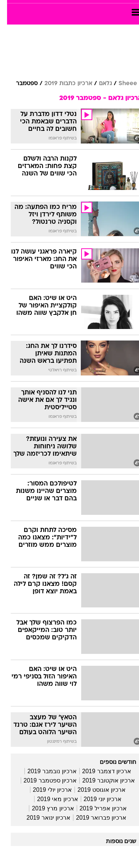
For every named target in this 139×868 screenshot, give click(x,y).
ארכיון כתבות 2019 (61, 84)
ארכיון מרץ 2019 (46, 808)
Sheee (121, 84)
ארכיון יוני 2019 (96, 799)
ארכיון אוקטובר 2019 (102, 780)
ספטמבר (20, 84)
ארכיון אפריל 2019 (96, 808)
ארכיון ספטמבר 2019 (43, 780)
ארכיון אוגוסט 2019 (95, 790)
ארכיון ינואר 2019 (42, 818)
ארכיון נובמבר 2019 (45, 771)
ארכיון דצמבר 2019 (100, 771)
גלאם (98, 84)
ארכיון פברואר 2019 (94, 818)
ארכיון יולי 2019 (45, 790)
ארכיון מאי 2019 (50, 799)
